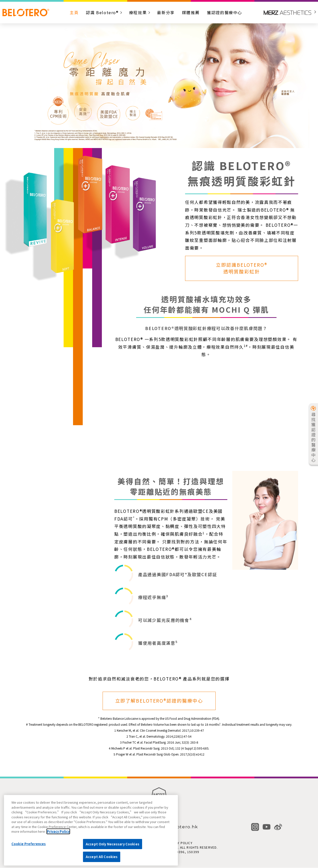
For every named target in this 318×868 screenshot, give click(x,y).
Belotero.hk (183, 827)
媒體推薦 (191, 12)
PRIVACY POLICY (179, 843)
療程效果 (138, 12)
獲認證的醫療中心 (224, 12)
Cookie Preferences (29, 844)
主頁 (74, 12)
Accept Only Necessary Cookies (113, 844)
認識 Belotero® (102, 12)
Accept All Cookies (102, 857)
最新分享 (166, 12)
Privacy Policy (58, 831)
